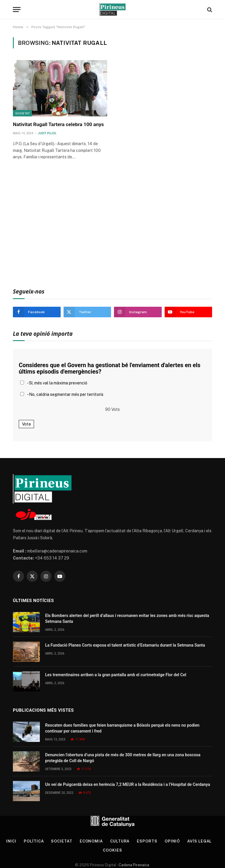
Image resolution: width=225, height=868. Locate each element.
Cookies (112, 850)
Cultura (120, 841)
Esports (147, 841)
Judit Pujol (47, 133)
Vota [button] (26, 424)
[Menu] (17, 10)
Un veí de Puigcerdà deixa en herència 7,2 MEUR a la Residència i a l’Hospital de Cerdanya (128, 784)
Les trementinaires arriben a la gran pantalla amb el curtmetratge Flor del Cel (116, 675)
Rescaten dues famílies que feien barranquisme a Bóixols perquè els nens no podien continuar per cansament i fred (122, 728)
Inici (11, 841)
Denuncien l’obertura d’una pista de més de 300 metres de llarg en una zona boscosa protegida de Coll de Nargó (123, 758)
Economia (91, 841)
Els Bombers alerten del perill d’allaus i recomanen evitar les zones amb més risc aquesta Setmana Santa (127, 618)
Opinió (172, 841)
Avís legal (199, 841)
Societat (22, 113)
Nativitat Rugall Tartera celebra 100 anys (58, 124)
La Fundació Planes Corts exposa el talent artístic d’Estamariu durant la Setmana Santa (125, 645)
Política (34, 841)
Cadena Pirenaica (133, 865)
